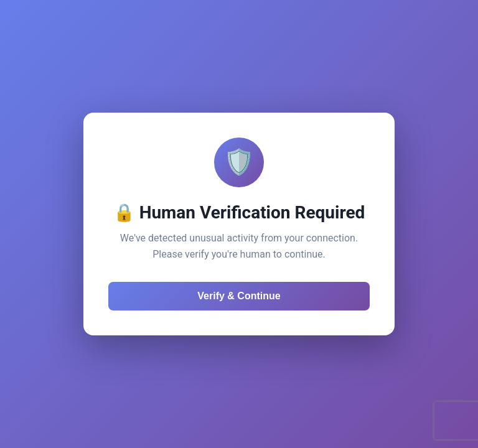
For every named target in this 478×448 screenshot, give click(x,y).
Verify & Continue (239, 296)
